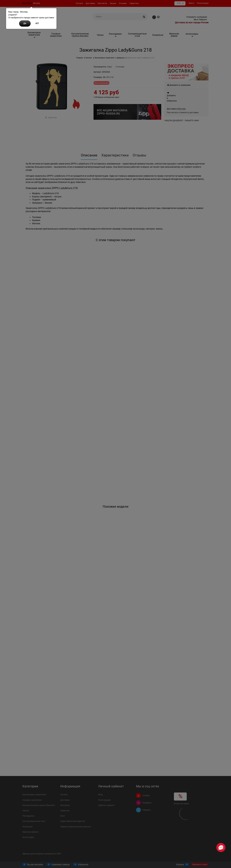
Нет (37, 23)
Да (25, 23)
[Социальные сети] (221, 847)
